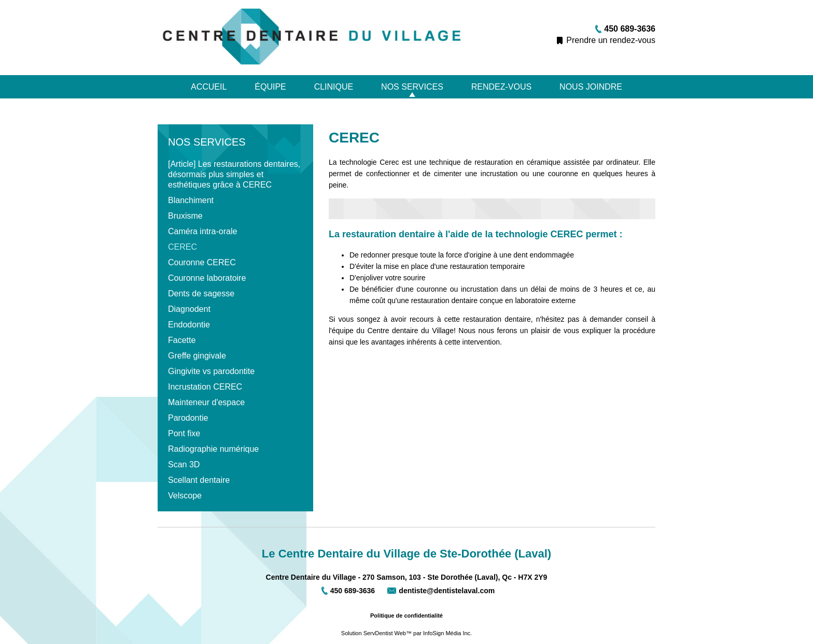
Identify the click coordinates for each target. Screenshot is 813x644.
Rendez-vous (501, 87)
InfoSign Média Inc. (447, 633)
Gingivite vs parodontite (211, 371)
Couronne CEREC (202, 262)
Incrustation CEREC (205, 387)
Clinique (334, 87)
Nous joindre (591, 87)
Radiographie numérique (213, 449)
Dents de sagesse (201, 294)
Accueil (209, 87)
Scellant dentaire (199, 480)
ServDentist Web (385, 633)
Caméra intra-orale (202, 231)
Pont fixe (184, 433)
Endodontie (189, 325)
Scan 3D (184, 464)
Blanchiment (191, 200)
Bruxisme (185, 216)
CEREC (183, 247)
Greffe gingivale (197, 356)
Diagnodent (189, 309)
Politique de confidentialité (406, 616)
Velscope (185, 496)
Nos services (412, 87)
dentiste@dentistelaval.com (447, 591)
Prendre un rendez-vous (611, 40)
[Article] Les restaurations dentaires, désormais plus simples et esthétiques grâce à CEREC (234, 174)
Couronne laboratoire (207, 278)
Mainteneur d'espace (206, 402)
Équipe (270, 87)
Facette (182, 340)
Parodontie (188, 418)
